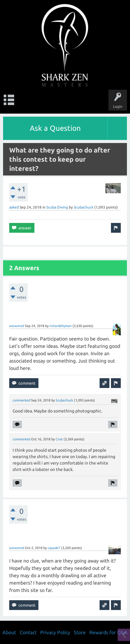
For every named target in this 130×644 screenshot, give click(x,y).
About (9, 632)
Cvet (59, 439)
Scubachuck (84, 207)
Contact (28, 632)
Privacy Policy (55, 632)
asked (14, 207)
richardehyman (61, 326)
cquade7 (54, 548)
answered (17, 326)
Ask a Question (55, 128)
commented (21, 400)
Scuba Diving (57, 207)
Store (80, 632)
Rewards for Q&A (108, 632)
